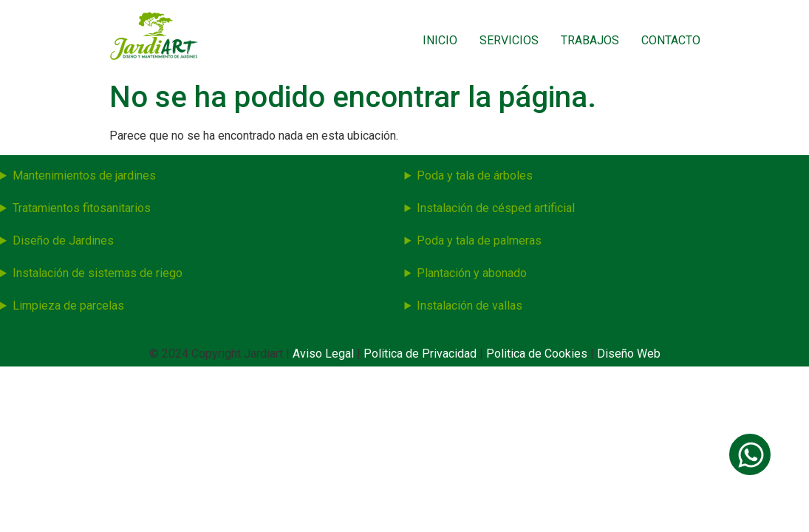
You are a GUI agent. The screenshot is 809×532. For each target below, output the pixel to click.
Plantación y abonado (472, 273)
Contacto (671, 40)
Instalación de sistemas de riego (98, 273)
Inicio (440, 40)
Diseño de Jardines (63, 241)
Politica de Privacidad (421, 354)
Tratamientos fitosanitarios (82, 208)
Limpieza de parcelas (68, 306)
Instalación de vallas (470, 306)
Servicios (509, 40)
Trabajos (590, 40)
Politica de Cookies (537, 354)
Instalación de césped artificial (496, 208)
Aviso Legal (325, 354)
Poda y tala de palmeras (479, 241)
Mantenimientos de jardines (84, 175)
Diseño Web (629, 354)
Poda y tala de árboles (475, 175)
